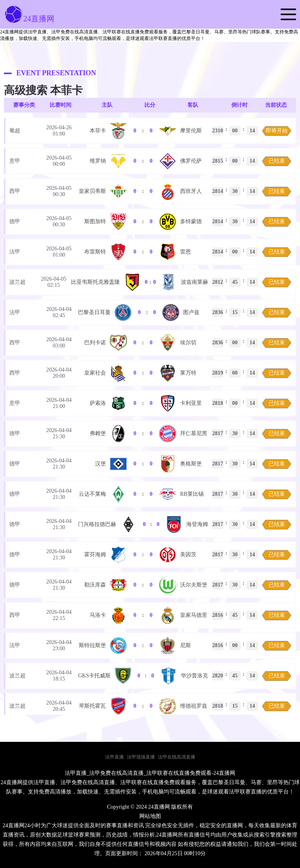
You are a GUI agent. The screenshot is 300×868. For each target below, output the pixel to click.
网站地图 (150, 816)
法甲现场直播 (141, 757)
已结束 (277, 161)
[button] (288, 14)
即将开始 (277, 131)
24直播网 (29, 19)
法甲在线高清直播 (177, 757)
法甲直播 (114, 757)
